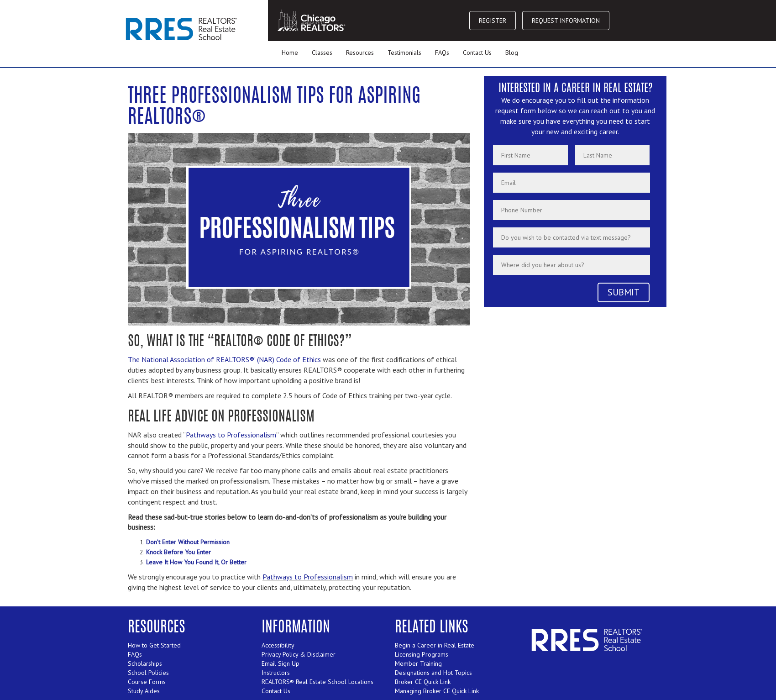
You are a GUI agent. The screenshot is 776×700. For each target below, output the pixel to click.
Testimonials (404, 53)
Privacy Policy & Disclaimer (299, 654)
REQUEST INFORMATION (566, 21)
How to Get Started (154, 645)
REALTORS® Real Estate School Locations (317, 682)
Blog (512, 53)
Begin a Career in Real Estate (435, 645)
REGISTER (493, 21)
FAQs (442, 53)
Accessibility (278, 645)
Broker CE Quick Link (423, 682)
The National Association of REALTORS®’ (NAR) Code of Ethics (224, 359)
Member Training (418, 663)
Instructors (276, 673)
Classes (322, 53)
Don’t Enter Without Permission (188, 542)
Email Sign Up (281, 663)
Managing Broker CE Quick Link (437, 691)
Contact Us (477, 53)
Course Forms (147, 682)
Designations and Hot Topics (433, 673)
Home (290, 53)
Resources (360, 53)
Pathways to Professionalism (231, 435)
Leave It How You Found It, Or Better (196, 562)
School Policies (148, 673)
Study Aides (144, 691)
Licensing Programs (422, 654)
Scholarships (145, 663)
